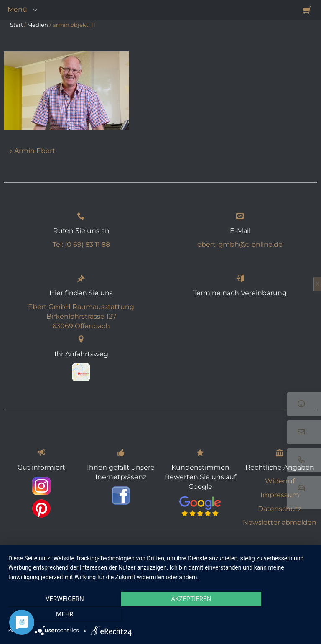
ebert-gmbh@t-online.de (240, 244)
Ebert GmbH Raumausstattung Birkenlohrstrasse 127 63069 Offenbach (81, 316)
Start (17, 25)
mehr (267, 615)
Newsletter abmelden (280, 523)
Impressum (280, 495)
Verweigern (54, 615)
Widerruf (280, 481)
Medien (38, 25)
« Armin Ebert (32, 151)
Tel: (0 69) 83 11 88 (81, 244)
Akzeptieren (160, 615)
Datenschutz (280, 509)
